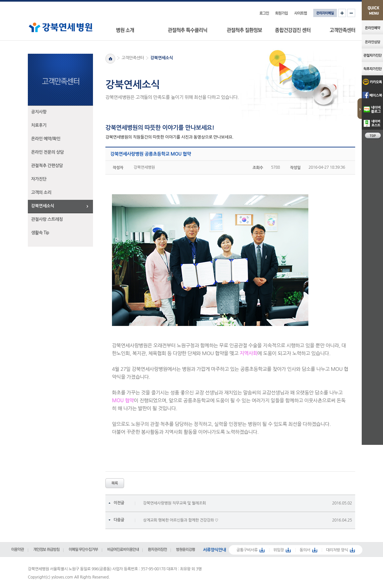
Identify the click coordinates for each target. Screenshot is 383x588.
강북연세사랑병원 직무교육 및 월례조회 (174, 503)
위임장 (279, 550)
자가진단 (39, 179)
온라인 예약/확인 (46, 139)
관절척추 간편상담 (47, 166)
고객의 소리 (41, 192)
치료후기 (39, 125)
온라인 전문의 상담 (47, 152)
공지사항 (39, 112)
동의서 (305, 550)
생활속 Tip (40, 233)
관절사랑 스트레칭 (47, 219)
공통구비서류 (247, 550)
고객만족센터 (133, 58)
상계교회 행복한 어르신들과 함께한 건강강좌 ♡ (181, 520)
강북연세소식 (43, 206)
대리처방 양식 (337, 550)
